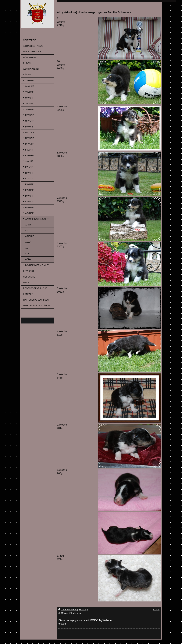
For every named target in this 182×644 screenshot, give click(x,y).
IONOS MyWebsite (101, 620)
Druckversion (68, 610)
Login (156, 610)
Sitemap (83, 610)
